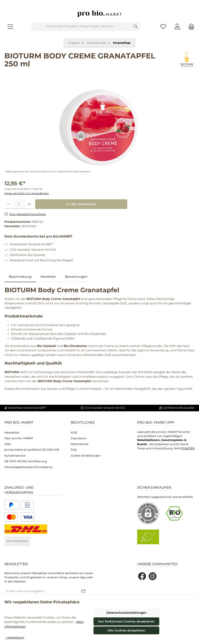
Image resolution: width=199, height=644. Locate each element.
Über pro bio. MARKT (19, 438)
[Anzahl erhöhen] (29, 204)
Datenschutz (79, 444)
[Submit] (83, 591)
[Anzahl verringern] (9, 204)
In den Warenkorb (81, 204)
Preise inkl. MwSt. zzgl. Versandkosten (27, 193)
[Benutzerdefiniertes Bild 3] (20, 517)
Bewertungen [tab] (76, 277)
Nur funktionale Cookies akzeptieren (126, 621)
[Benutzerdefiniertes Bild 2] (27, 505)
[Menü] (10, 26)
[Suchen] (136, 27)
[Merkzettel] (163, 26)
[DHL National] (26, 529)
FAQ (74, 450)
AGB (74, 433)
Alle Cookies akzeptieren (126, 630)
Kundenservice (15, 456)
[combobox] (81, 27)
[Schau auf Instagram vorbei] (153, 576)
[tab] (20, 277)
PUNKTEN (188, 448)
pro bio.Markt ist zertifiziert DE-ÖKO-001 (32, 450)
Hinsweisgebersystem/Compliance (29, 467)
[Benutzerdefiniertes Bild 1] (11, 505)
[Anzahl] (19, 204)
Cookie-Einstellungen (86, 456)
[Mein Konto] (177, 26)
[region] (99, 127)
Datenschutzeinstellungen (126, 613)
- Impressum (15, 637)
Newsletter (12, 433)
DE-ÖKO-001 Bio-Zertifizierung (26, 461)
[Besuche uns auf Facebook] (142, 576)
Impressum (79, 438)
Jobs (8, 444)
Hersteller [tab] (48, 277)
